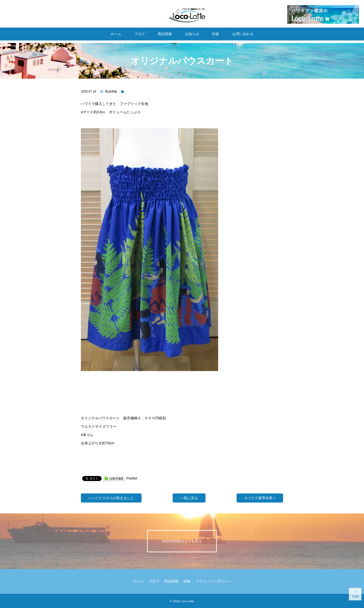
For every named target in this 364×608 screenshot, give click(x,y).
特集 (216, 34)
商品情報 (165, 34)
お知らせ (192, 34)
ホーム (116, 34)
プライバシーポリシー (213, 581)
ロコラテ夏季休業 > (260, 498)
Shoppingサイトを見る (182, 541)
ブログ (140, 34)
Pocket (132, 478)
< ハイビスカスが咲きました (111, 498)
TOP (356, 597)
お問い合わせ (243, 34)
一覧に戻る (189, 498)
